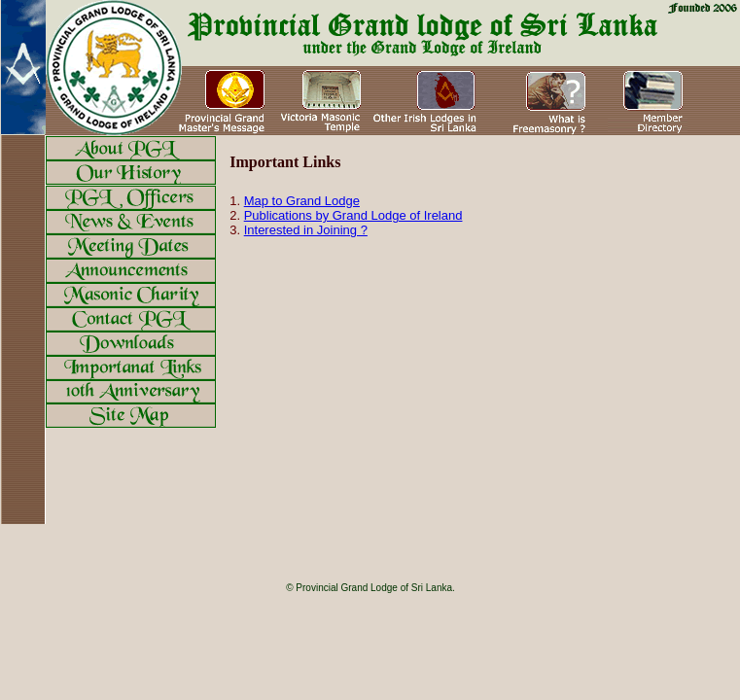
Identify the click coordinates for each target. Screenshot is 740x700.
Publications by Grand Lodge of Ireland (353, 215)
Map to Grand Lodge (302, 201)
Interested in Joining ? (306, 230)
